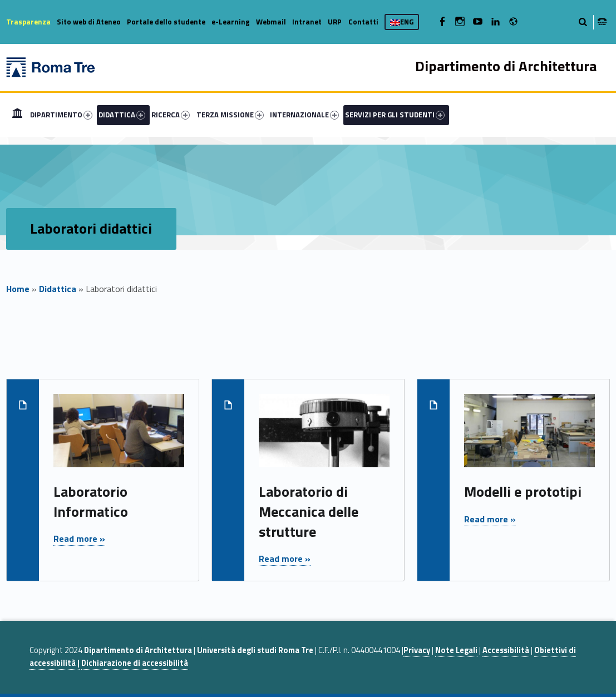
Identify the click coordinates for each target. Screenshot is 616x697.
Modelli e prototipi (523, 491)
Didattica (58, 289)
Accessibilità (506, 650)
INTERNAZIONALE (304, 115)
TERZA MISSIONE (230, 115)
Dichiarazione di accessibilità (135, 663)
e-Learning (231, 22)
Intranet (307, 22)
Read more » (79, 538)
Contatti (363, 22)
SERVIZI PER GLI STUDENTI (395, 115)
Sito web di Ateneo (89, 22)
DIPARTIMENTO (61, 115)
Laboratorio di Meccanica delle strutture (309, 511)
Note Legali (456, 650)
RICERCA (171, 115)
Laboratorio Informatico (91, 501)
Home (17, 115)
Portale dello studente (166, 22)
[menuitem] (17, 115)
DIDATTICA (122, 115)
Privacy (417, 650)
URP (335, 22)
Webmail (271, 22)
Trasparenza (28, 22)
